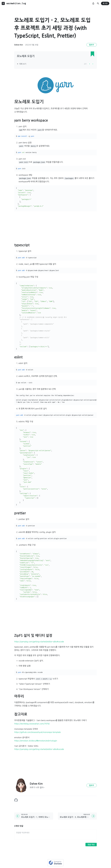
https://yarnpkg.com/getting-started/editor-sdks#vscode (39, 642)
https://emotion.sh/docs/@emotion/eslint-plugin (36, 741)
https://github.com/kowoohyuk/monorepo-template (37, 732)
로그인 (105, 3)
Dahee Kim (19, 45)
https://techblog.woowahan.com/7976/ (32, 724)
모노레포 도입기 (26, 56)
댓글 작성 (91, 845)
